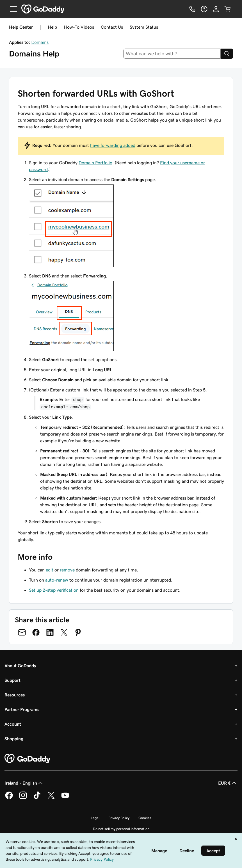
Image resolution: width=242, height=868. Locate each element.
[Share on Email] (22, 632)
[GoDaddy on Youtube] (65, 798)
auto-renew (57, 580)
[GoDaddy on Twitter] (51, 798)
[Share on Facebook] (36, 632)
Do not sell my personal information (121, 829)
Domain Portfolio (95, 163)
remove (67, 570)
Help (52, 27)
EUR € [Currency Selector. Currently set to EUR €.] (228, 783)
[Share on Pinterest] (78, 632)
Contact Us (112, 27)
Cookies (145, 818)
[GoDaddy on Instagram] (23, 798)
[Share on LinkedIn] (50, 632)
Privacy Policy (119, 818)
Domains (40, 42)
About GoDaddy (20, 666)
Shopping (14, 739)
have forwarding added (113, 145)
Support (12, 680)
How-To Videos (79, 27)
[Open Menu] (11, 9)
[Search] (227, 54)
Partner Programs (22, 709)
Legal (95, 818)
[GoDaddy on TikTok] (37, 798)
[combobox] (172, 54)
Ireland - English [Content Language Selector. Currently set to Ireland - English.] (24, 783)
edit (50, 570)
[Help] (204, 9)
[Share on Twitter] (64, 632)
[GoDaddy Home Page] (28, 759)
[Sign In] (216, 9)
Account (13, 724)
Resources (15, 695)
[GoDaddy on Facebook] (9, 798)
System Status (144, 27)
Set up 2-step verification (54, 590)
